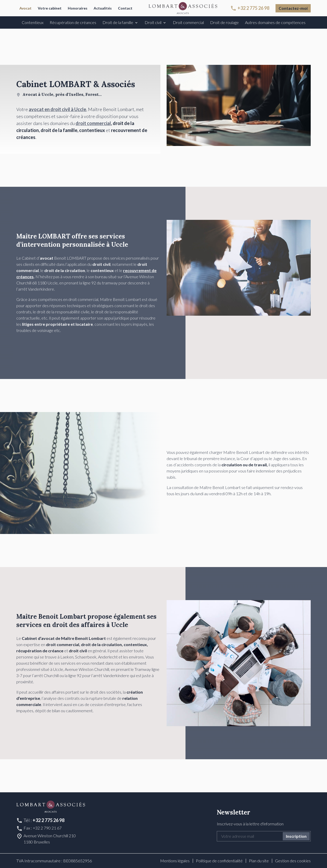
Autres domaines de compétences (275, 22)
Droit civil (153, 22)
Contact (125, 8)
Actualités (103, 8)
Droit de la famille (118, 22)
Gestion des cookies (293, 861)
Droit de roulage (224, 22)
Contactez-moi (293, 8)
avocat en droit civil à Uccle (57, 109)
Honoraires (78, 8)
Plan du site (259, 861)
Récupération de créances (73, 22)
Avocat (25, 8)
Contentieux (33, 22)
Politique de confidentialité (219, 861)
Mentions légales (175, 861)
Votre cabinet (50, 8)
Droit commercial (188, 22)
